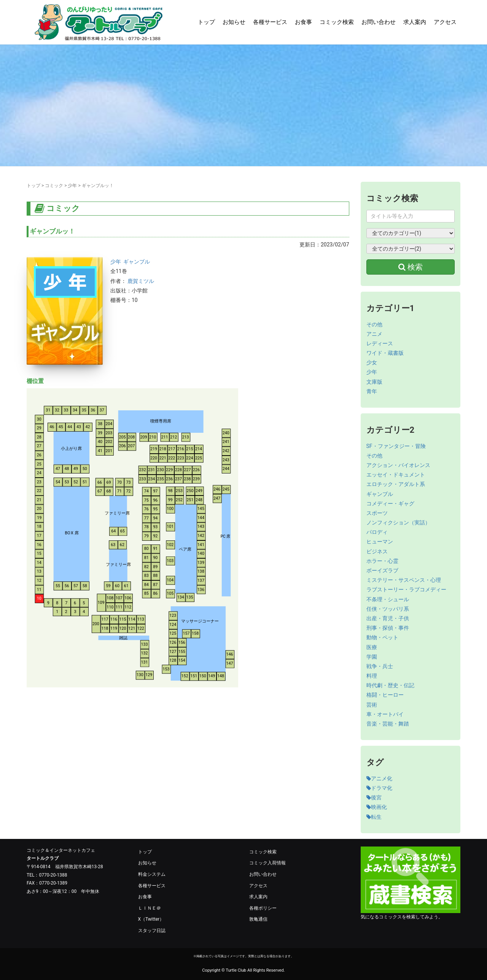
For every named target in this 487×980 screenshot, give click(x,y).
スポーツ (377, 513)
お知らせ (234, 22)
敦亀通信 (258, 919)
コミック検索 (337, 22)
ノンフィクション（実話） (398, 523)
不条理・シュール (388, 599)
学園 (372, 657)
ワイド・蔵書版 (385, 353)
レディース (380, 343)
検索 (411, 267)
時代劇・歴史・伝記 (390, 685)
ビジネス (377, 551)
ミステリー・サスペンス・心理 (404, 580)
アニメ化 (379, 778)
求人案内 (415, 22)
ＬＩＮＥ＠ (150, 908)
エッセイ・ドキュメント (396, 475)
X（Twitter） (151, 919)
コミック (54, 186)
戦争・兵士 (380, 666)
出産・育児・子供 (388, 618)
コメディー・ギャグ (390, 504)
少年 (72, 186)
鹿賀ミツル (141, 281)
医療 (372, 647)
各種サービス (270, 22)
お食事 (303, 22)
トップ (206, 22)
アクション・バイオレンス (398, 465)
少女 (372, 362)
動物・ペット (382, 637)
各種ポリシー (263, 908)
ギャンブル (137, 262)
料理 (372, 676)
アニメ (374, 334)
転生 (374, 817)
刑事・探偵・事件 (388, 628)
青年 (372, 391)
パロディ (377, 532)
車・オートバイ (385, 714)
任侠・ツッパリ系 (388, 609)
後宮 (374, 797)
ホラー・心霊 (382, 561)
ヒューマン (380, 542)
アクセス (445, 22)
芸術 (372, 705)
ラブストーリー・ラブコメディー (406, 589)
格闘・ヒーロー (385, 695)
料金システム (152, 874)
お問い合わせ (379, 22)
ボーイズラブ (382, 570)
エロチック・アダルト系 (396, 484)
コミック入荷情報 (267, 863)
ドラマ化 (379, 788)
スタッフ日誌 (152, 931)
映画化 (377, 807)
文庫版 (374, 382)
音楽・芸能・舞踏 (388, 724)
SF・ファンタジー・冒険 (396, 446)
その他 (374, 324)
